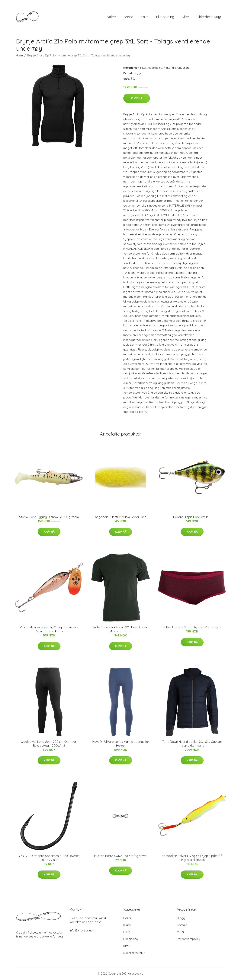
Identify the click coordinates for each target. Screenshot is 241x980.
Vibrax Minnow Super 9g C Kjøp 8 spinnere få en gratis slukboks (49, 629)
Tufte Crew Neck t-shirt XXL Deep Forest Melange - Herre (121, 629)
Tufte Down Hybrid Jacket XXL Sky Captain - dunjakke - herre (192, 744)
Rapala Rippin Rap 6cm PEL (192, 517)
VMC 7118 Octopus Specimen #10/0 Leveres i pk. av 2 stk (49, 858)
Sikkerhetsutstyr (209, 17)
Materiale (170, 68)
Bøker (111, 17)
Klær (185, 17)
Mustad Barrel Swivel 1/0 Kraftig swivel (121, 856)
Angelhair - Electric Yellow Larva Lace (121, 517)
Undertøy (183, 68)
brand (128, 17)
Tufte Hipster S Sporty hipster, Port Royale (192, 627)
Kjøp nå (137, 98)
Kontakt (182, 925)
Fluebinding (165, 17)
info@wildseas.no (81, 930)
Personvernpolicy (188, 939)
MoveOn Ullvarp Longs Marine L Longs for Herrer (121, 744)
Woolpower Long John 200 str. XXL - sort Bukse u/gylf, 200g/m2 (49, 744)
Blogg (181, 918)
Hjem (19, 55)
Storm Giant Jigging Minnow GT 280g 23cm (49, 517)
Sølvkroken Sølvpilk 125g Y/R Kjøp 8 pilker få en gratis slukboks (192, 858)
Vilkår (181, 932)
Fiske (145, 17)
